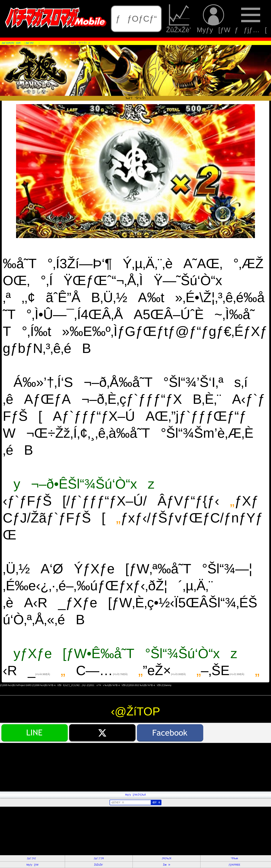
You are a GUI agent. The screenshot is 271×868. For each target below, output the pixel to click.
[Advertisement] (104, 767)
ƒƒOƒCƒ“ (136, 19)
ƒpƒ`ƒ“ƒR (99, 858)
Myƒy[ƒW (214, 19)
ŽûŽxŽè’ (179, 19)
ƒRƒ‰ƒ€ (167, 858)
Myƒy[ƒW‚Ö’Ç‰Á (135, 795)
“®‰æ (234, 858)
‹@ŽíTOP (136, 711)
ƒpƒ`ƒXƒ (32, 858)
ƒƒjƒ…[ (251, 19)
